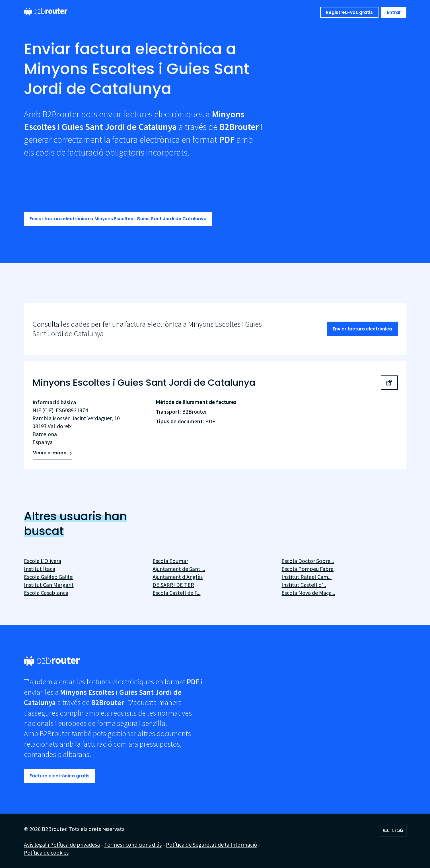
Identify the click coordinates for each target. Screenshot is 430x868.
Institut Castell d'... (304, 585)
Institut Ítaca (40, 569)
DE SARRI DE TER (173, 585)
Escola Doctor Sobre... (308, 561)
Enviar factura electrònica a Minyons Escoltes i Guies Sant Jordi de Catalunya (118, 219)
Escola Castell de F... (176, 593)
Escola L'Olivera (43, 561)
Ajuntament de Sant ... (179, 569)
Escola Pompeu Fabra (307, 569)
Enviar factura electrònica (362, 329)
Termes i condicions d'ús (133, 844)
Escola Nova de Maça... (308, 593)
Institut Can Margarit (49, 585)
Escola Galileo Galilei (49, 577)
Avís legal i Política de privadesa (62, 844)
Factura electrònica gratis (60, 776)
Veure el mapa (50, 453)
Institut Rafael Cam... (306, 577)
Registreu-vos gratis (349, 12)
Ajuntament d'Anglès (178, 577)
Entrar (394, 12)
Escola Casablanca (46, 593)
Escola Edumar (170, 561)
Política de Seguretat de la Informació (211, 844)
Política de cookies (46, 852)
